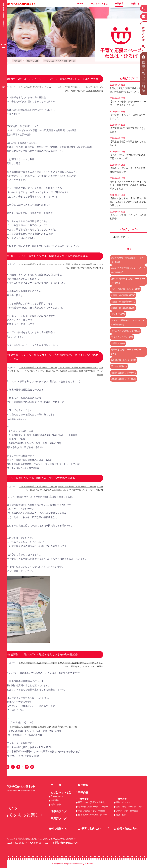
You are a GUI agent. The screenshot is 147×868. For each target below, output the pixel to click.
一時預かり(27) (118, 343)
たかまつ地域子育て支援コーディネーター (77, 486)
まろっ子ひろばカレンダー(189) (126, 289)
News (80, 4)
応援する (135, 4)
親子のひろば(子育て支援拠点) (92, 802)
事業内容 (119, 4)
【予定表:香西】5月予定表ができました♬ (128, 142)
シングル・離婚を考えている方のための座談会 (57, 371)
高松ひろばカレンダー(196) (124, 379)
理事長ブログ (59, 811)
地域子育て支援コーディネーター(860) (126, 352)
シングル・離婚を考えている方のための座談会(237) (128, 322)
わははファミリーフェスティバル (93, 815)
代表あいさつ (57, 796)
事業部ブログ (59, 819)
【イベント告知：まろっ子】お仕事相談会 (128, 215)
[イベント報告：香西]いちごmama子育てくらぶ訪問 (127, 155)
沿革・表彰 (56, 804)
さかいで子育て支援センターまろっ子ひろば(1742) (128, 270)
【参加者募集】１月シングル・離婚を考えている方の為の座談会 (40, 655)
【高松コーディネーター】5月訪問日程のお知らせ (128, 168)
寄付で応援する (58, 829)
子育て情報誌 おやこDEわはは (92, 811)
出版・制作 (121, 815)
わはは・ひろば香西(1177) (123, 302)
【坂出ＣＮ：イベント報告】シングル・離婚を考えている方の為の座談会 (45, 256)
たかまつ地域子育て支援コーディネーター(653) (128, 281)
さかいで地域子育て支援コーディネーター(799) (128, 260)
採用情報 (83, 785)
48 (27, 767)
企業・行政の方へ (127, 829)
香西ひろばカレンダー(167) (124, 373)
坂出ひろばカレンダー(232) (124, 360)
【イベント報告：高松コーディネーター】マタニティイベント (128, 102)
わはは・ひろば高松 (26, 371)
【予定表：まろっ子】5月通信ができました (128, 115)
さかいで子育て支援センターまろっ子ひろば (78, 87)
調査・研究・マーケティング (129, 806)
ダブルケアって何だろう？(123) (126, 331)
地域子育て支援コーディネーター (93, 806)
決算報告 (55, 800)
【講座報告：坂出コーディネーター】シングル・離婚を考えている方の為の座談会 (51, 79)
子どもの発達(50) (119, 366)
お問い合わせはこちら (66, 843)
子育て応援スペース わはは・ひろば (60, 61)
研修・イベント (123, 802)
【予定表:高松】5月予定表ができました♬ (128, 128)
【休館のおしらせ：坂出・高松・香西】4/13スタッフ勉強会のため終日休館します (128, 200)
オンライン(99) (118, 314)
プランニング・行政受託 (127, 811)
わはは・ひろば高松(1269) (123, 308)
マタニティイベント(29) (122, 337)
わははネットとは (99, 4)
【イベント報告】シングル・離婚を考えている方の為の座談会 (39, 478)
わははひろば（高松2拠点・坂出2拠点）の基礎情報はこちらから (128, 88)
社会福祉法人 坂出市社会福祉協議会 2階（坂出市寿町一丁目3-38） (44, 727)
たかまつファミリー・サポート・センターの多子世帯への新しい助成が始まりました (128, 183)
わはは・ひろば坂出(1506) (123, 295)
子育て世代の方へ (92, 829)
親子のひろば (33, 61)
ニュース (56, 785)
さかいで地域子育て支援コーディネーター (38, 87)
